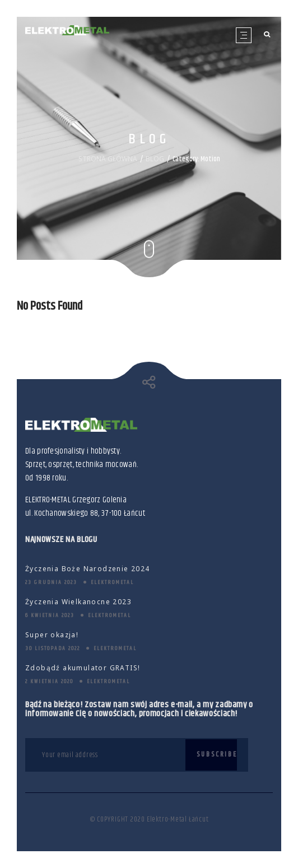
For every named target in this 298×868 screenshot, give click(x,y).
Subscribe (217, 754)
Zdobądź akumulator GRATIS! (83, 668)
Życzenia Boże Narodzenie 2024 (88, 569)
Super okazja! (52, 635)
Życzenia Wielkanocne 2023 (78, 602)
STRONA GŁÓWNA (108, 158)
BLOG (155, 158)
